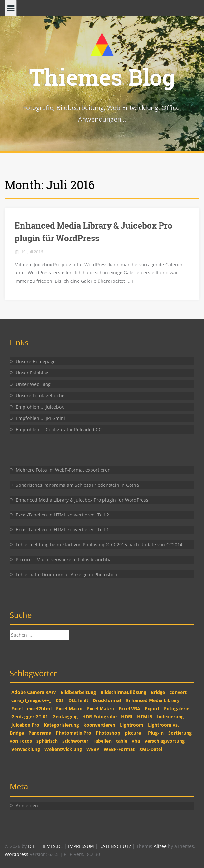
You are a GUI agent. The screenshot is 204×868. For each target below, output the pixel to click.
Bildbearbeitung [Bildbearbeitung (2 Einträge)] (78, 692)
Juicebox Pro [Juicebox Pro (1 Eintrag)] (25, 725)
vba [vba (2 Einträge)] (136, 741)
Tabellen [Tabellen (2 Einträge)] (102, 741)
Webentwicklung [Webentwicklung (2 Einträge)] (63, 749)
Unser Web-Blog (33, 384)
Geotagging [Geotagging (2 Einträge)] (65, 716)
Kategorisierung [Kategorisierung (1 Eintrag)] (61, 725)
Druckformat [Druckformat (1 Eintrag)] (107, 700)
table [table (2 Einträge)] (122, 741)
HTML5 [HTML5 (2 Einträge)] (145, 716)
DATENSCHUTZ (116, 846)
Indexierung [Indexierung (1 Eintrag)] (170, 716)
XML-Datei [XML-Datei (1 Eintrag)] (151, 749)
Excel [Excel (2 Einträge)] (17, 708)
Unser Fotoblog (32, 373)
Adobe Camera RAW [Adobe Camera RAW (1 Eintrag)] (34, 692)
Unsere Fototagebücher (41, 396)
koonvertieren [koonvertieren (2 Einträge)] (99, 725)
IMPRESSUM (82, 846)
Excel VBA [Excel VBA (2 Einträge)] (129, 708)
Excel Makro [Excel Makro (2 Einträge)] (101, 708)
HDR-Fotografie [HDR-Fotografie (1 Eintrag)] (99, 716)
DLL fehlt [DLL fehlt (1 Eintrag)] (78, 700)
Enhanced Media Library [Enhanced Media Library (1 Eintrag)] (153, 700)
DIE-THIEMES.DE (46, 846)
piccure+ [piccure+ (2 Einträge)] (134, 733)
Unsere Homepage (36, 361)
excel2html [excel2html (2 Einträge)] (39, 708)
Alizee (160, 846)
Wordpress (17, 854)
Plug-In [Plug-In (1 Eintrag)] (156, 733)
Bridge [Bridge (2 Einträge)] (158, 692)
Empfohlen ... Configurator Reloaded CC (59, 429)
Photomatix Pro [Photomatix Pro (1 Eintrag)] (73, 733)
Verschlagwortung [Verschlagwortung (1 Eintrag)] (165, 741)
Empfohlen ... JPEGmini (40, 418)
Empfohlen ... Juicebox (40, 407)
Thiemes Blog (102, 77)
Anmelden (27, 806)
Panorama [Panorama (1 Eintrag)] (40, 733)
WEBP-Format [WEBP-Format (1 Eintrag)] (119, 749)
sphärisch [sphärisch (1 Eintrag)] (47, 741)
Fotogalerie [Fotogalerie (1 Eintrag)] (177, 708)
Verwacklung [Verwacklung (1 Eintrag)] (26, 749)
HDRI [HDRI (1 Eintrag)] (127, 716)
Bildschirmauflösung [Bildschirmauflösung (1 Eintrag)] (123, 692)
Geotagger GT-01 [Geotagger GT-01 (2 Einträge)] (30, 716)
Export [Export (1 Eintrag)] (152, 708)
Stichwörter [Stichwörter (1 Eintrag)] (75, 741)
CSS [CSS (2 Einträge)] (60, 700)
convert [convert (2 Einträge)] (178, 692)
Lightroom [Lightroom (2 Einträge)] (132, 725)
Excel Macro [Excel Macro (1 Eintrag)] (69, 708)
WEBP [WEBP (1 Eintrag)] (93, 749)
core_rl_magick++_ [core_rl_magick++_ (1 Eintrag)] (31, 700)
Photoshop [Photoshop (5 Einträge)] (108, 733)
